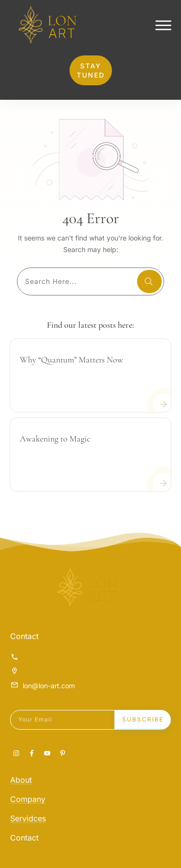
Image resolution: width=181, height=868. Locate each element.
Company (28, 799)
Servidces (28, 818)
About (21, 780)
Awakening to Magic (55, 460)
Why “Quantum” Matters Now (71, 381)
